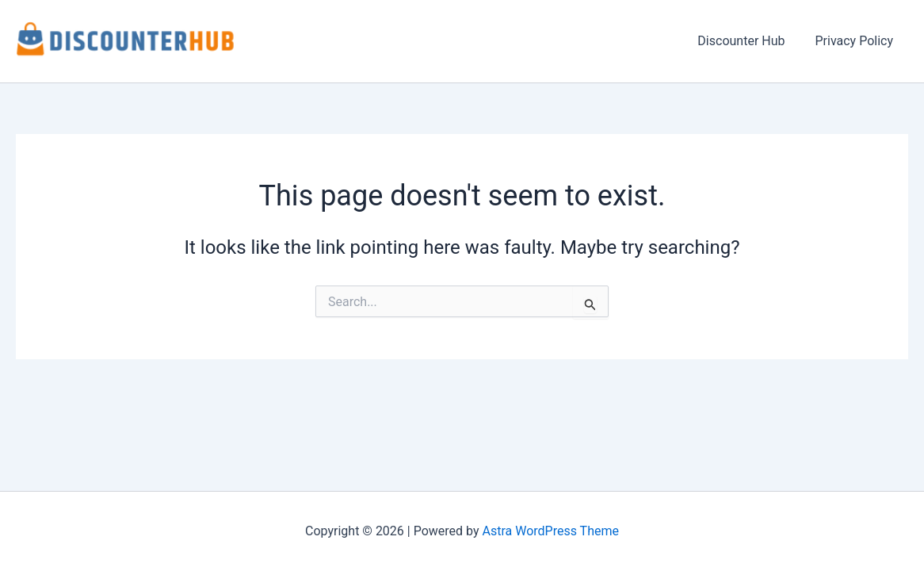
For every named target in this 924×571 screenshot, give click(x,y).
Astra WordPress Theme (551, 531)
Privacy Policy (857, 41)
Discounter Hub (748, 41)
